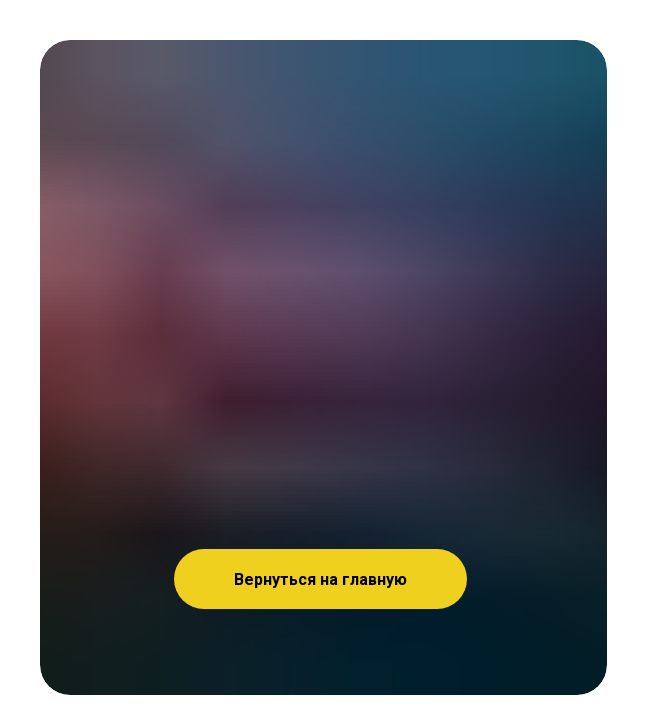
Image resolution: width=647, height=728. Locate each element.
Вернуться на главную (320, 579)
